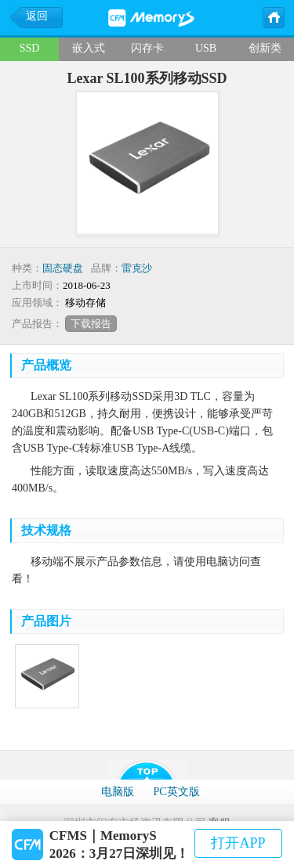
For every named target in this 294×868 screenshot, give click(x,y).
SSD (30, 48)
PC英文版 (176, 792)
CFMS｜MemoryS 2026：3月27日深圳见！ (120, 845)
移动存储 (85, 303)
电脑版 (118, 792)
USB (206, 48)
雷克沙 (137, 268)
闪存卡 (147, 48)
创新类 (265, 48)
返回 (37, 16)
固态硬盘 (63, 268)
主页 (273, 16)
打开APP (238, 843)
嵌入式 (89, 48)
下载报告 (91, 324)
